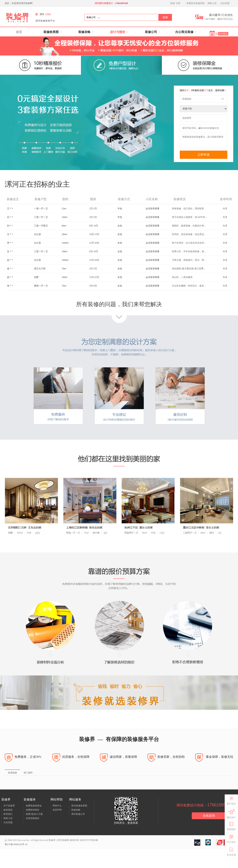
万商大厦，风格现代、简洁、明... (189, 268)
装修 (173, 3)
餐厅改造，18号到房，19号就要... (189, 208)
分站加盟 (225, 3)
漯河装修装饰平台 (45, 21)
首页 (19, 32)
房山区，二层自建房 (182, 286)
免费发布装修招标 (196, 3)
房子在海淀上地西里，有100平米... (189, 226)
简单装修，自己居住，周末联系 (188, 217)
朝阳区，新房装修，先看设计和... (189, 234)
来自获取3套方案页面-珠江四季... (189, 277)
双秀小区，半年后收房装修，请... (189, 260)
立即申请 (204, 155)
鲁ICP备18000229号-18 (16, 844)
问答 (178, 3)
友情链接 (12, 773)
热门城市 (28, 773)
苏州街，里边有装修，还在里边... (189, 243)
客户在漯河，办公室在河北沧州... (189, 251)
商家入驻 (212, 3)
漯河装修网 (63, 840)
